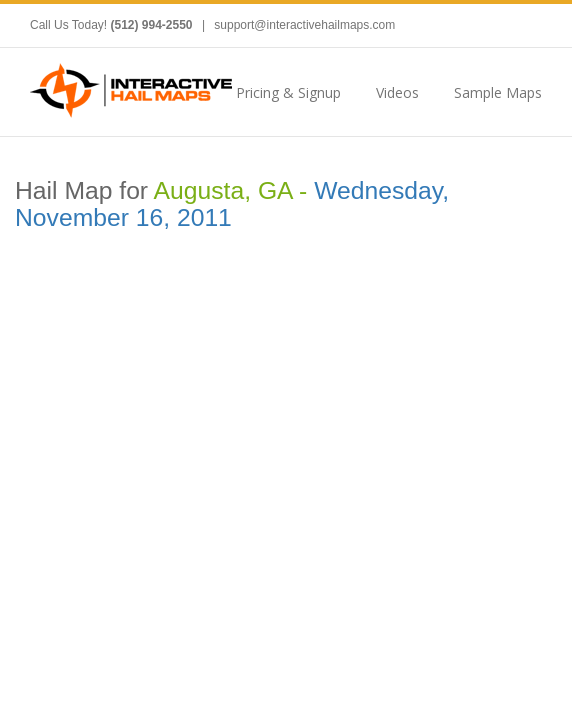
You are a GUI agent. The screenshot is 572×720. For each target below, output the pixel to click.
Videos (397, 92)
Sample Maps (498, 92)
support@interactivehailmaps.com (304, 25)
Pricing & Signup (288, 92)
